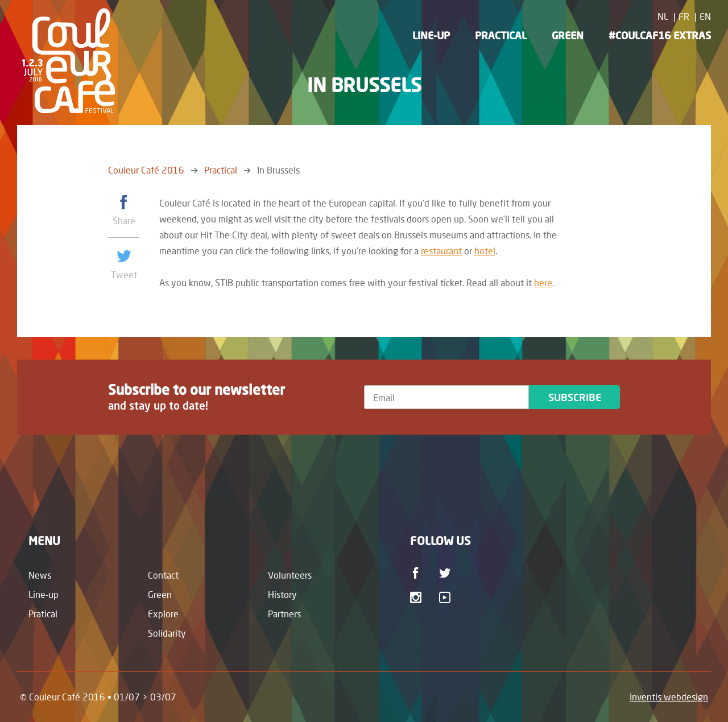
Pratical (43, 614)
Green (568, 35)
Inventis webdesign (669, 697)
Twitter (447, 573)
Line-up (431, 35)
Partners (284, 614)
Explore (163, 614)
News (40, 575)
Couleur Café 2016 (146, 170)
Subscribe (575, 397)
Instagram (418, 597)
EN (705, 16)
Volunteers (290, 575)
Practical (501, 35)
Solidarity (167, 633)
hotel (485, 251)
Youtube (447, 597)
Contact (163, 575)
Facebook (418, 573)
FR (684, 16)
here (543, 282)
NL (663, 16)
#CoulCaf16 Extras (660, 35)
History (282, 594)
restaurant (441, 251)
